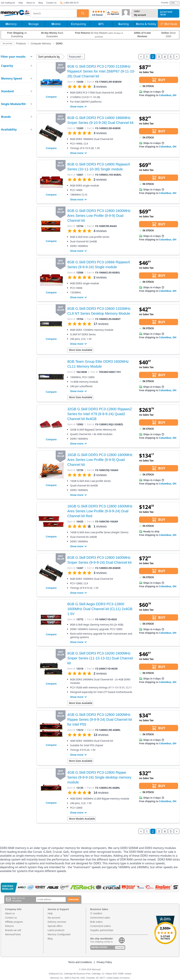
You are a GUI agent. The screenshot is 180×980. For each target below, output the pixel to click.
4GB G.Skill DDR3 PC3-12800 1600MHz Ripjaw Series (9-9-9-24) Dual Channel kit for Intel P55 (100, 719)
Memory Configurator (59, 934)
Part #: (91, 82)
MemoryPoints (13, 934)
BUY (159, 80)
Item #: (71, 82)
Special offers (55, 926)
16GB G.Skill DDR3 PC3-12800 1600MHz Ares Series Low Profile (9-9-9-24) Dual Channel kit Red (100, 511)
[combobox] (54, 13)
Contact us (11, 918)
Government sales (100, 918)
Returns (9, 926)
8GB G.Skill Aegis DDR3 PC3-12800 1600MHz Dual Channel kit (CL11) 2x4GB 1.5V (100, 609)
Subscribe (74, 899)
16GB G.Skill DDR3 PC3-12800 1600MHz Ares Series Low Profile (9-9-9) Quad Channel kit (100, 460)
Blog (40, 3)
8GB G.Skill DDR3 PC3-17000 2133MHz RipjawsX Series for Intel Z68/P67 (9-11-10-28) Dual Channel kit (101, 71)
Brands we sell (13, 930)
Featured (76, 57)
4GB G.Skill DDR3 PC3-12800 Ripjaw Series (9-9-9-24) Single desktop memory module (99, 777)
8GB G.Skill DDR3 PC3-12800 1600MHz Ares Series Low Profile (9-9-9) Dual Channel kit (99, 216)
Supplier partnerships (102, 930)
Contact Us (51, 3)
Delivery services (57, 922)
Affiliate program (14, 922)
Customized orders (101, 926)
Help (21, 3)
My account (140, 15)
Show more (79, 107)
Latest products (56, 930)
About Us (31, 3)
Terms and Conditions (80, 962)
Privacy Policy (104, 962)
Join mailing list (8, 3)
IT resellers (96, 913)
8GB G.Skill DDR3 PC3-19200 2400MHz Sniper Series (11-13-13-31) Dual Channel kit (100, 658)
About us (10, 913)
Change (120, 948)
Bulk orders (96, 922)
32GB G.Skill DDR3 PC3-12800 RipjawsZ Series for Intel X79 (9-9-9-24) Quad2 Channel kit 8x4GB (100, 414)
